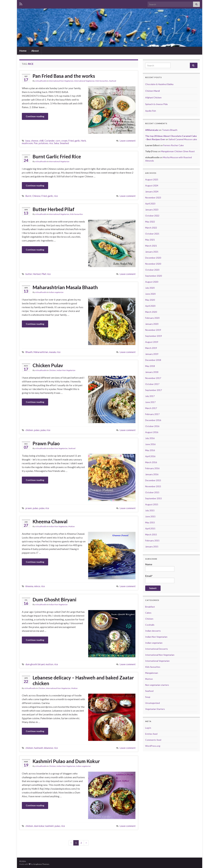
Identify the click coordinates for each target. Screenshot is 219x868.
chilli (41, 141)
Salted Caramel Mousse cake (183, 139)
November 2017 (153, 378)
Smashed (64, 143)
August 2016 (152, 432)
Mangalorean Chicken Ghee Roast (178, 151)
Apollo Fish (151, 111)
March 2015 (151, 534)
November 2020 (153, 264)
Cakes (148, 613)
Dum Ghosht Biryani (55, 599)
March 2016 (151, 462)
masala (52, 352)
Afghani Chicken (153, 97)
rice (51, 143)
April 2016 (150, 456)
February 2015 (152, 540)
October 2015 (152, 492)
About (35, 51)
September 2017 (154, 390)
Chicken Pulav (48, 365)
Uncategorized (152, 703)
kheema (29, 586)
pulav (43, 430)
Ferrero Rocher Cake (173, 145)
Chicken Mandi (152, 91)
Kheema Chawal (50, 521)
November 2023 (153, 198)
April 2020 (150, 306)
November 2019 (153, 330)
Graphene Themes (41, 864)
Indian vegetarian (56, 292)
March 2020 (151, 312)
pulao (37, 430)
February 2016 (152, 468)
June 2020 (150, 294)
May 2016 (150, 450)
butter (29, 274)
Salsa (56, 143)
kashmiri (50, 826)
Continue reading (35, 116)
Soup (148, 697)
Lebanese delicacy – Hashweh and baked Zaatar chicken (83, 680)
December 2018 (153, 360)
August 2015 (152, 504)
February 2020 (152, 318)
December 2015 (153, 480)
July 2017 (150, 396)
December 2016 (153, 420)
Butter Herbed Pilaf (54, 209)
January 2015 (152, 546)
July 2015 (150, 510)
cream (64, 141)
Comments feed (153, 740)
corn (58, 141)
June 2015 (150, 516)
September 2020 (154, 276)
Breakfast (150, 607)
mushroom (27, 143)
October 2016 (152, 426)
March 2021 (151, 246)
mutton (49, 664)
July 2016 (150, 438)
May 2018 (150, 366)
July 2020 (150, 288)
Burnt (28, 196)
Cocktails (150, 625)
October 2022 (152, 216)
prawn (29, 508)
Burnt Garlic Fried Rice (57, 156)
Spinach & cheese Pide (156, 104)
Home (23, 51)
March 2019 (151, 348)
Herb (83, 141)
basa (28, 141)
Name (160, 567)
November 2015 (153, 486)
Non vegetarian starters (157, 685)
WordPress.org (153, 746)
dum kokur (39, 826)
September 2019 (154, 336)
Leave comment (128, 141)
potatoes (43, 143)
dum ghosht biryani (35, 664)
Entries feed (151, 734)
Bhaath (29, 352)
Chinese (36, 196)
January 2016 (152, 474)
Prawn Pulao (46, 443)
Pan (36, 143)
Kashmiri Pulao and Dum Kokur (66, 761)
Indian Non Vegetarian (66, 370)
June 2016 (150, 444)
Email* (160, 579)
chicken (29, 430)
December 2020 (153, 258)
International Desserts (157, 649)
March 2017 (151, 408)
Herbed (37, 274)
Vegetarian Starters (155, 709)
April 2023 (150, 204)
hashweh (39, 748)
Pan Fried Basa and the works (64, 76)
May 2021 (150, 240)
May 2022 (150, 222)
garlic (77, 141)
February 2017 (152, 414)
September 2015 (154, 498)
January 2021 (152, 252)
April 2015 (150, 528)
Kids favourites (102, 81)
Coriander (50, 141)
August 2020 (152, 282)
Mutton (72, 526)
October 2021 (152, 234)
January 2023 (152, 210)
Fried (71, 141)
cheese (35, 141)
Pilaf (44, 274)
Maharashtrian (41, 352)
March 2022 (151, 228)
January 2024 (152, 192)
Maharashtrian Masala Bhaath (65, 287)
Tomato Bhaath (170, 130)
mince (37, 586)
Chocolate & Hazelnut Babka (159, 84)
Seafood (113, 81)
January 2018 (152, 372)
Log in (148, 728)
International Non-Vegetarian (61, 81)
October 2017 (152, 384)
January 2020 (152, 324)
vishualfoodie (41, 81)
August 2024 (152, 185)
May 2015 (150, 522)
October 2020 (152, 270)
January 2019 (152, 354)
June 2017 (150, 402)
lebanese (49, 748)
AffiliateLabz (152, 130)
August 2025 (152, 179)
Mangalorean (152, 673)
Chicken (52, 370)
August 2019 (152, 342)
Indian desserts (153, 631)
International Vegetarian (84, 81)
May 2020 (150, 300)
